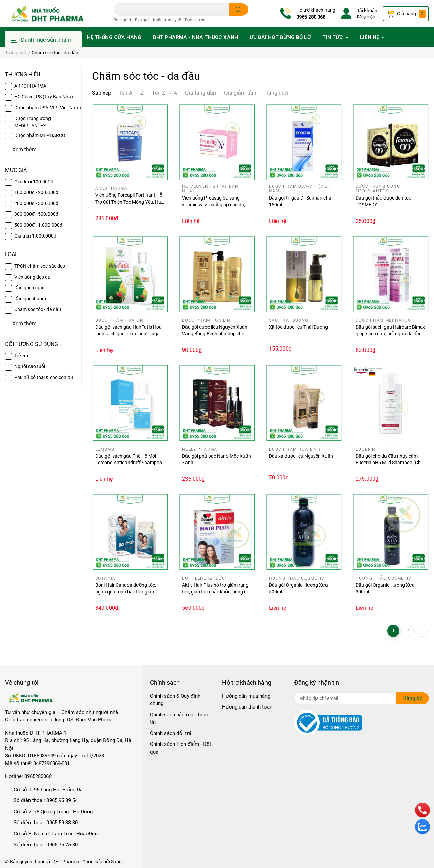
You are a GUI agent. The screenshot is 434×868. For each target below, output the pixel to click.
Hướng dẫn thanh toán (247, 707)
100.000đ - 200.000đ (36, 192)
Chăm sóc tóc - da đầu (38, 309)
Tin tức (333, 37)
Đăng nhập (366, 17)
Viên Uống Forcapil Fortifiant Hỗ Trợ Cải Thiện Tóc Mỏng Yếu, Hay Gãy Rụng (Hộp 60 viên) (129, 202)
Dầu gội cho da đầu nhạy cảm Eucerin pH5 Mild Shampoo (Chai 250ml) (390, 463)
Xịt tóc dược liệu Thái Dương (298, 327)
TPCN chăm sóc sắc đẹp (40, 266)
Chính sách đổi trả (171, 733)
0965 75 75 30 (62, 845)
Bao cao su (195, 20)
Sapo (116, 862)
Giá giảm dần (240, 93)
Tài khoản (367, 11)
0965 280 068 (311, 17)
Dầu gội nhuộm (30, 299)
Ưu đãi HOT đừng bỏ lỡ (280, 37)
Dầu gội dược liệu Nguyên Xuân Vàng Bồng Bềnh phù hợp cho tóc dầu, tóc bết (215, 334)
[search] (239, 10)
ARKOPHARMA (30, 86)
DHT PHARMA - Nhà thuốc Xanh (195, 37)
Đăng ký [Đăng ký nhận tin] (412, 698)
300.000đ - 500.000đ (36, 214)
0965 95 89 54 (62, 800)
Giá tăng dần (201, 93)
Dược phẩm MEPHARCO (40, 135)
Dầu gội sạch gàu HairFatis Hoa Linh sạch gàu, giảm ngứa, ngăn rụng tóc (129, 334)
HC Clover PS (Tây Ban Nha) (44, 97)
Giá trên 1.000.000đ (35, 236)
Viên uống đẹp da (32, 277)
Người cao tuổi (30, 366)
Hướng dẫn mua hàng (246, 696)
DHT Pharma (66, 862)
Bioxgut (142, 20)
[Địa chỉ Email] (362, 698)
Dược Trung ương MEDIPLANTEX (33, 122)
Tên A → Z (131, 93)
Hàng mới (276, 93)
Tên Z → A (164, 93)
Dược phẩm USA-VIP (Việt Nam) (48, 108)
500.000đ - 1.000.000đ (38, 225)
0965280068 (38, 776)
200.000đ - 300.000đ (36, 203)
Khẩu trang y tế (167, 20)
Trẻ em (21, 356)
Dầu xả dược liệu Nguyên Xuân (301, 456)
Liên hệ (370, 37)
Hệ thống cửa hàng (114, 37)
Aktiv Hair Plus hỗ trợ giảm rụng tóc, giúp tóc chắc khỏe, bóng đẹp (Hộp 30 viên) (217, 592)
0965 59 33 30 (62, 823)
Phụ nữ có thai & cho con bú (44, 377)
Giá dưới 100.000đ (34, 182)
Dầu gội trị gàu (29, 288)
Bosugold (122, 20)
